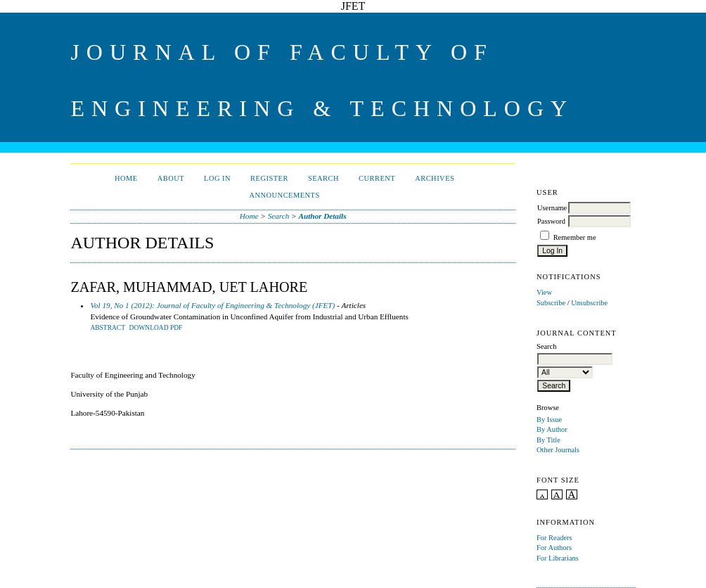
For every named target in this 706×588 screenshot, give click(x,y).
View (544, 292)
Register (269, 178)
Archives (435, 178)
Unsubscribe (589, 303)
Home (126, 178)
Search (323, 178)
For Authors (554, 548)
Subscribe (551, 303)
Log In (217, 178)
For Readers (554, 538)
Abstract (108, 328)
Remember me (575, 237)
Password (551, 221)
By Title (548, 440)
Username (552, 208)
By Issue (549, 420)
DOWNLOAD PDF (156, 328)
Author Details (322, 216)
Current (377, 178)
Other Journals (558, 450)
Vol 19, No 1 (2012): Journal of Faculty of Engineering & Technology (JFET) (212, 305)
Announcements (285, 195)
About (171, 178)
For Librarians (558, 558)
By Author (552, 429)
